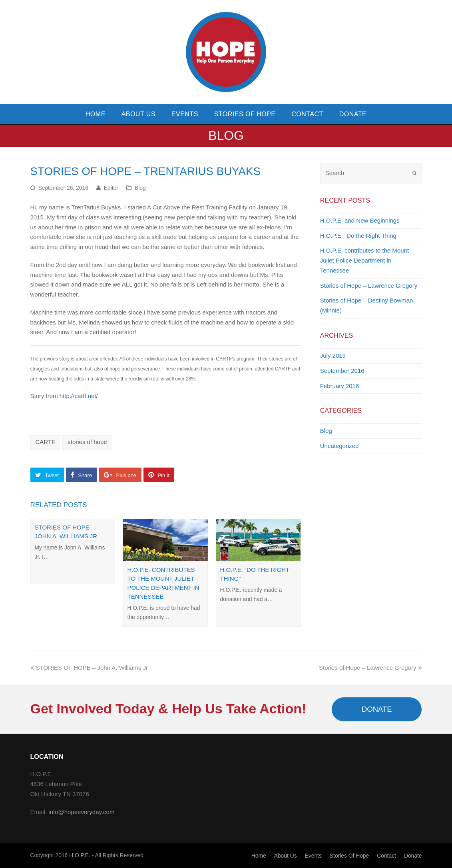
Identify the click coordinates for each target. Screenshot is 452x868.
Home (259, 856)
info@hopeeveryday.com (81, 812)
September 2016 (342, 371)
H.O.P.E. (80, 855)
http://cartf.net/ (79, 396)
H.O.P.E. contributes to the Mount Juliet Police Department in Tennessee (364, 260)
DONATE (377, 709)
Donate (413, 856)
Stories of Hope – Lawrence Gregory (369, 286)
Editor (111, 188)
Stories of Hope (349, 856)
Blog (140, 188)
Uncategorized (339, 446)
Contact (386, 856)
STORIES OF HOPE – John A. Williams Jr (89, 668)
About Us (286, 856)
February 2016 (340, 386)
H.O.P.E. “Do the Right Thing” (359, 236)
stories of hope (87, 442)
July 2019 (333, 355)
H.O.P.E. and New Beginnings (360, 220)
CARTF (46, 442)
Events (313, 856)
